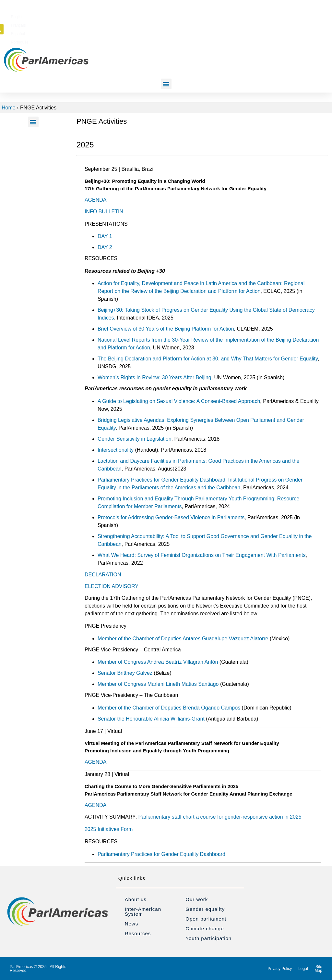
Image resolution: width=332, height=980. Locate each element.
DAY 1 (105, 236)
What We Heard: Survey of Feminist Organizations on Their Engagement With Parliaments (202, 555)
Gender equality (205, 909)
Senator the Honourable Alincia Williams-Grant (151, 719)
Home (9, 108)
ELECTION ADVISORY (112, 586)
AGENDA (96, 200)
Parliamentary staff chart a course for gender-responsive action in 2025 (220, 817)
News (132, 924)
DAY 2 (105, 247)
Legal (303, 969)
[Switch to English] (181, 16)
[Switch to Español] (222, 16)
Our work (197, 899)
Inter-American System (143, 911)
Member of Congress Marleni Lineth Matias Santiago (158, 684)
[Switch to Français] (201, 16)
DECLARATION (103, 575)
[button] (290, 16)
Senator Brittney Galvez (125, 673)
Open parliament (206, 919)
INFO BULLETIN (104, 212)
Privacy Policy (280, 969)
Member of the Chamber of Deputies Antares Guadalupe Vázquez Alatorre (183, 639)
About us (136, 899)
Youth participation (208, 938)
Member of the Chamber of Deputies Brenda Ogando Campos (169, 708)
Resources (138, 933)
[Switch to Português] (245, 16)
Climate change (205, 929)
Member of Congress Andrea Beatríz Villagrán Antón (158, 662)
